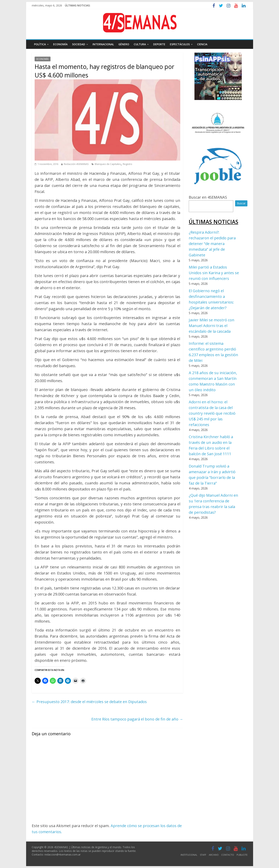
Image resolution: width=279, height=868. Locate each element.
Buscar (241, 203)
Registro (127, 164)
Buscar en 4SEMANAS (208, 197)
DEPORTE (159, 44)
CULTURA (140, 44)
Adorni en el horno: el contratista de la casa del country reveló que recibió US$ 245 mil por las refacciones (212, 413)
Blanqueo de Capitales (108, 164)
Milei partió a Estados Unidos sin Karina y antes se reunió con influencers (214, 273)
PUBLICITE (242, 855)
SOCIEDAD (79, 44)
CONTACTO (228, 855)
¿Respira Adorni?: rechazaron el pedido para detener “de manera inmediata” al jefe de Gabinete (212, 244)
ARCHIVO (214, 855)
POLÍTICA (40, 44)
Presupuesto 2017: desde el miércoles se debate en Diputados (89, 702)
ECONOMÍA (60, 44)
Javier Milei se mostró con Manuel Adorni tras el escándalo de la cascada (212, 326)
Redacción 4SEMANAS (76, 164)
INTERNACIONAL (103, 44)
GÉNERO (124, 44)
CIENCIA (202, 44)
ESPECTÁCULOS (180, 44)
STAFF (203, 855)
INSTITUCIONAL (189, 855)
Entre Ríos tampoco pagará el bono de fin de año (137, 719)
